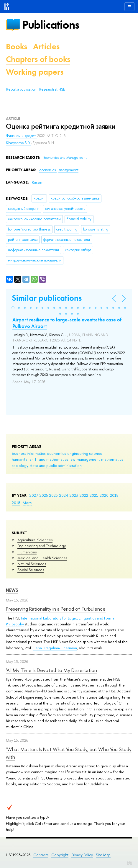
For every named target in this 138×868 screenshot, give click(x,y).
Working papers (35, 72)
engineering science (85, 453)
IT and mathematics (52, 459)
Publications (51, 25)
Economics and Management (65, 158)
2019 (114, 495)
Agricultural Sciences (35, 540)
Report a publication (21, 89)
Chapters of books (38, 59)
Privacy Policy (82, 855)
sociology (20, 465)
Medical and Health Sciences (42, 558)
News (12, 590)
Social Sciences (31, 570)
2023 (74, 495)
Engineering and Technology (42, 546)
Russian (38, 182)
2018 (16, 503)
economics (56, 453)
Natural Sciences (32, 564)
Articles (46, 46)
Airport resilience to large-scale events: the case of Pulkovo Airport (67, 323)
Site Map (103, 855)
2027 (34, 495)
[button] (13, 308)
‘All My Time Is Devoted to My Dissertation (51, 670)
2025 (54, 495)
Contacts (41, 855)
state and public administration (56, 465)
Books (17, 46)
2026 (44, 495)
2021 (94, 495)
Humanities (27, 552)
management (88, 459)
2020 (104, 495)
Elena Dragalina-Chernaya (55, 648)
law (72, 459)
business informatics (29, 453)
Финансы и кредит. (22, 136)
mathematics (112, 459)
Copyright (60, 855)
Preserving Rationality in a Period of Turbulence (56, 609)
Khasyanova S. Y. (18, 143)
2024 (64, 495)
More (27, 503)
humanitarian (23, 459)
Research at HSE (52, 89)
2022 (84, 495)
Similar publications (47, 298)
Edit (129, 862)
